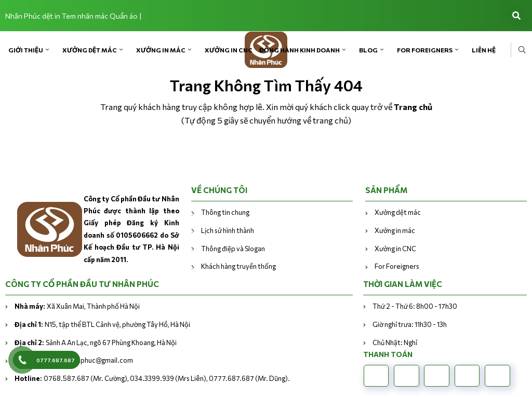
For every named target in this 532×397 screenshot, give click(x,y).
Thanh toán (388, 354)
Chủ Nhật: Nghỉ (395, 343)
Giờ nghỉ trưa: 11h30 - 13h (410, 324)
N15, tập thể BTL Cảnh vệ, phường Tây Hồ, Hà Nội (102, 324)
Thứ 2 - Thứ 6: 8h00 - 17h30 (415, 306)
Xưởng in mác (161, 50)
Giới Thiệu (26, 50)
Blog (368, 50)
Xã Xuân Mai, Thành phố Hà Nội (77, 306)
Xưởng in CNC (229, 50)
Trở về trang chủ (266, 149)
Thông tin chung (225, 212)
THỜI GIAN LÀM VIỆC (403, 284)
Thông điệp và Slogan (233, 249)
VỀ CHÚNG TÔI (219, 190)
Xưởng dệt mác (90, 50)
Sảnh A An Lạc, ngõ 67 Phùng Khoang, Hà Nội (96, 343)
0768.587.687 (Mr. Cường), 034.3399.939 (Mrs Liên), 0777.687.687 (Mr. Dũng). (152, 378)
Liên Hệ (484, 50)
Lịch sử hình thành (228, 230)
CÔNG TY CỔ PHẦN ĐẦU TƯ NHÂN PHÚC (82, 284)
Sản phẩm (386, 190)
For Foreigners (425, 50)
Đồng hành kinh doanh (300, 50)
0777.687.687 (56, 360)
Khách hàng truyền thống (238, 266)
